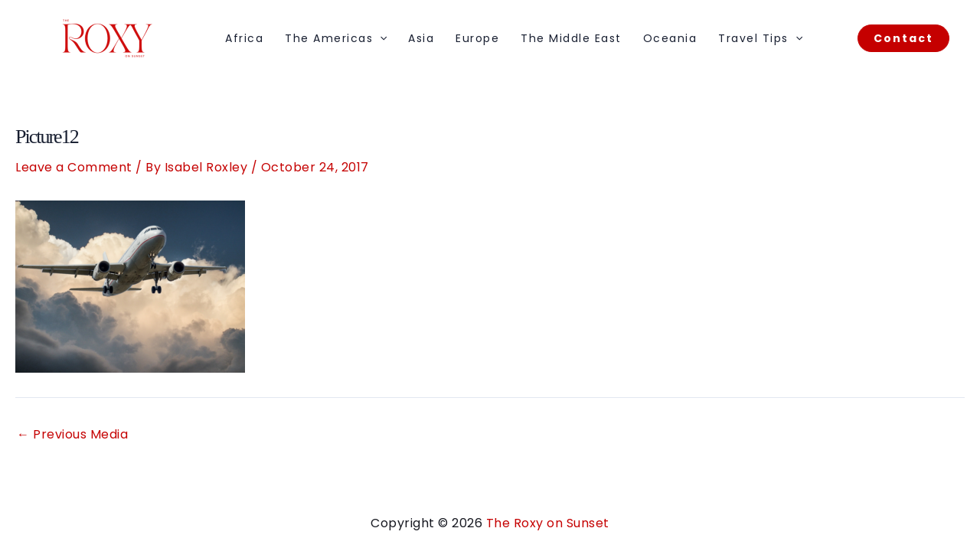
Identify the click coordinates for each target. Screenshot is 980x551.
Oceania (670, 38)
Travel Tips (760, 38)
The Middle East (571, 38)
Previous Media (72, 435)
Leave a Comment (74, 167)
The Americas (336, 38)
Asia (421, 38)
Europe (477, 38)
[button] (903, 38)
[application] (380, 38)
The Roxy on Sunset (548, 523)
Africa (244, 38)
